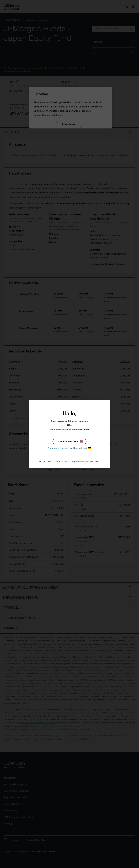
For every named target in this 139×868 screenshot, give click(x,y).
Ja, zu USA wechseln (69, 442)
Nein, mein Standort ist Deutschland (70, 448)
